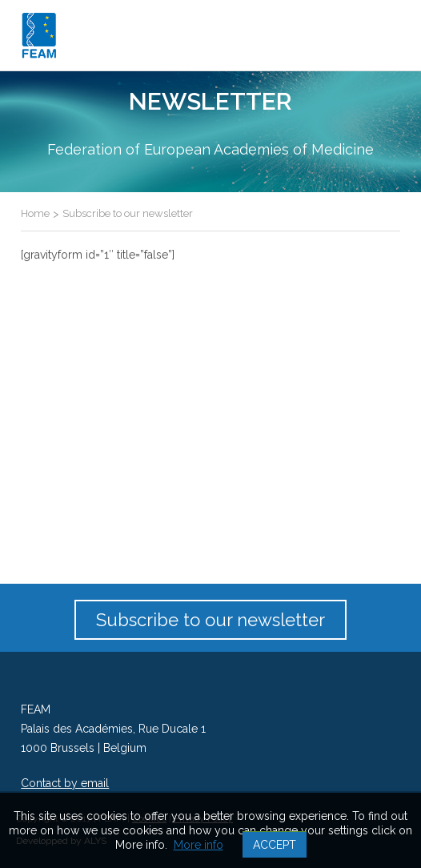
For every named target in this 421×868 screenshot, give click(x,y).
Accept (275, 845)
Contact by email (65, 783)
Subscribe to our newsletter (210, 620)
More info (198, 845)
